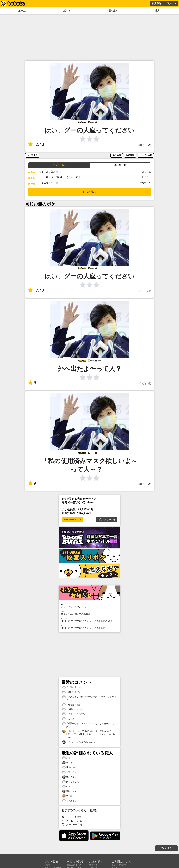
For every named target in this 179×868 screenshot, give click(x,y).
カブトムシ (69, 772)
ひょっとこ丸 (70, 782)
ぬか (66, 786)
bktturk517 (69, 767)
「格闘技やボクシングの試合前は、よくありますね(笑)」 (88, 725)
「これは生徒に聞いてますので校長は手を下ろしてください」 (89, 698)
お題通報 (130, 155)
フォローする (72, 821)
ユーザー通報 (146, 155)
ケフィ (67, 763)
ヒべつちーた (144, 183)
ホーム (22, 11)
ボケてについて (119, 865)
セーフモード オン (72, 520)
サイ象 (67, 796)
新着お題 (93, 865)
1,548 (36, 144)
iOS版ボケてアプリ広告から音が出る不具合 (89, 627)
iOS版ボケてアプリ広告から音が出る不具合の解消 (89, 620)
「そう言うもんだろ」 (75, 714)
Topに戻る (166, 848)
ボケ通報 (117, 155)
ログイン (171, 3)
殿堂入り (49, 865)
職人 (157, 11)
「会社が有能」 (71, 705)
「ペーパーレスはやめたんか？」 (80, 742)
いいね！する (72, 817)
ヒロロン (146, 177)
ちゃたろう (69, 801)
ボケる (67, 11)
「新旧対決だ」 (71, 692)
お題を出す (112, 11)
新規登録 (157, 3)
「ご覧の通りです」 (74, 687)
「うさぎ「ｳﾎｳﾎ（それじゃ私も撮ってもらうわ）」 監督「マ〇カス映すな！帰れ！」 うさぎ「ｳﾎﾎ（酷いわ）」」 (89, 734)
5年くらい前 (145, 145)
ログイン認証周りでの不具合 (89, 613)
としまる (146, 172)
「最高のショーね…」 (74, 709)
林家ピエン (69, 777)
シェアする (32, 155)
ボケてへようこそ (107, 520)
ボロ (66, 758)
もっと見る (89, 192)
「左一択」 (69, 719)
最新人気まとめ (74, 865)
